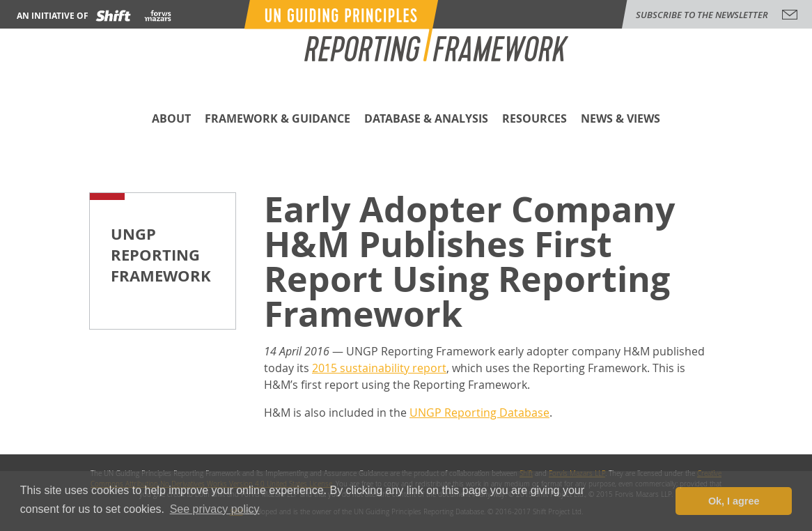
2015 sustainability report (379, 368)
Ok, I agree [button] (734, 501)
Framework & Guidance (278, 120)
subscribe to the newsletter (702, 15)
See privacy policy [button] (215, 509)
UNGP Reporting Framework (161, 255)
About (171, 120)
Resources (534, 120)
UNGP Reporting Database (479, 413)
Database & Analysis (426, 120)
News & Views (620, 120)
